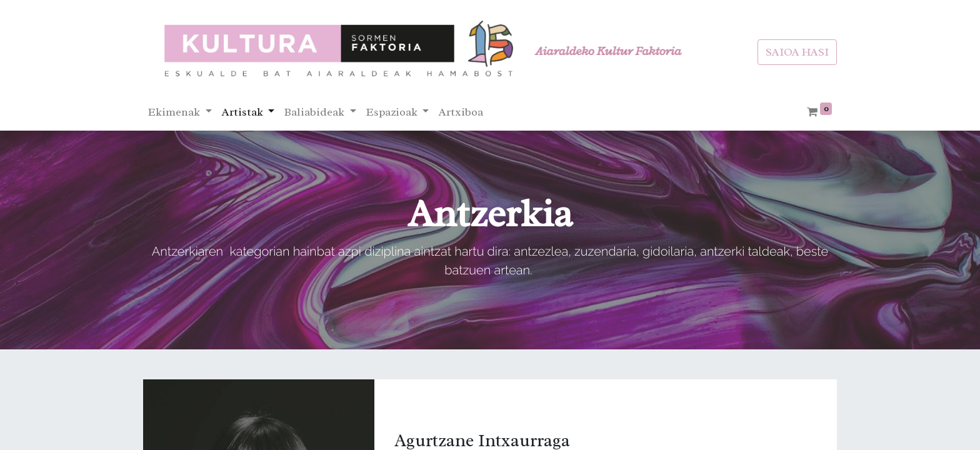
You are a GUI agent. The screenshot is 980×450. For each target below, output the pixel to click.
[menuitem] (461, 112)
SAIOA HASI (797, 52)
